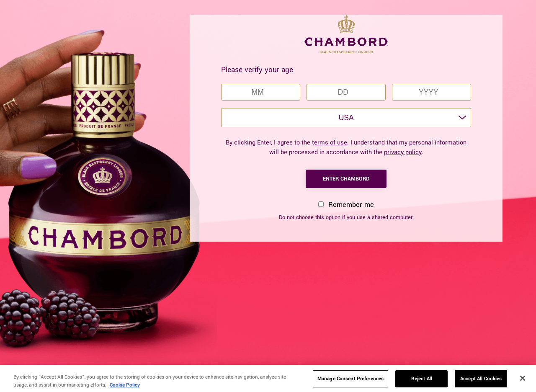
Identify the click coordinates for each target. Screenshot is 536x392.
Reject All (422, 381)
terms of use (330, 143)
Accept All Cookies (481, 381)
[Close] (523, 381)
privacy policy (403, 152)
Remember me (346, 205)
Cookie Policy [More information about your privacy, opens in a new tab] (125, 388)
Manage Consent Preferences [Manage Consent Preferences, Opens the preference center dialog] (350, 381)
